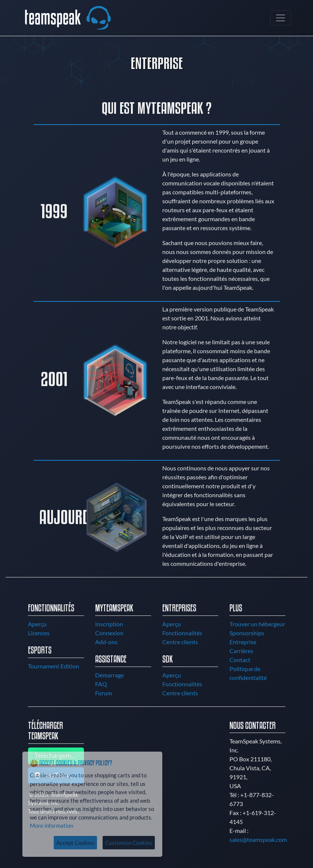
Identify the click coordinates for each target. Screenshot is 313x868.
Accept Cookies (75, 843)
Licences (39, 633)
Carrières (241, 651)
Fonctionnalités (182, 633)
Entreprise (243, 642)
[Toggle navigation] (281, 18)
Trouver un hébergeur (257, 624)
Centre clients (180, 642)
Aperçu (37, 624)
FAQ (101, 684)
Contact (240, 660)
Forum (104, 693)
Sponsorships (247, 633)
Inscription (109, 624)
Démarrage (109, 675)
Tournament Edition (54, 666)
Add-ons (106, 642)
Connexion (109, 633)
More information (51, 825)
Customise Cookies (129, 843)
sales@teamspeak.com (258, 839)
